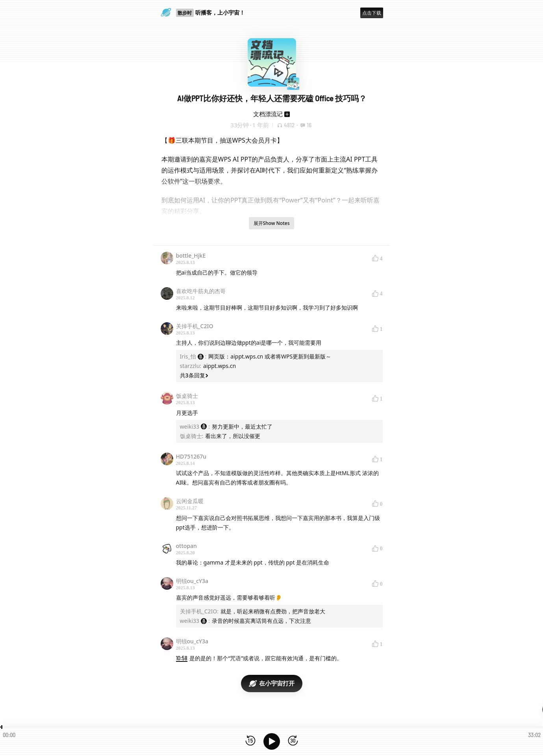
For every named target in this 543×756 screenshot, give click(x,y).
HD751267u (191, 456)
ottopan (186, 546)
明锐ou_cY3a (192, 581)
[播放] (272, 741)
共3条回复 (194, 375)
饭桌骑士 (187, 396)
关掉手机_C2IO (195, 326)
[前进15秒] (293, 741)
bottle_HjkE (191, 255)
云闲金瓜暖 (190, 501)
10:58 (182, 658)
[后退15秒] (250, 741)
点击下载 (372, 13)
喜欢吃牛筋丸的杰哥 (201, 291)
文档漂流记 (268, 114)
